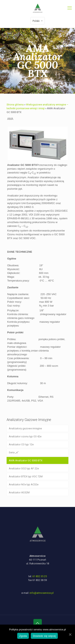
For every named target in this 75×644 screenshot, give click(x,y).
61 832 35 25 (40, 576)
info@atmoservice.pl (42, 593)
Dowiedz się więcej (44, 636)
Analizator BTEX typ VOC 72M (26, 476)
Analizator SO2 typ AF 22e (24, 468)
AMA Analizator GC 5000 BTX (26, 460)
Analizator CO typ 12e (21, 444)
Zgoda (23, 636)
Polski (38, 21)
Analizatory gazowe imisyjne (25, 428)
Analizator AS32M (19, 492)
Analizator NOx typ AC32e (24, 484)
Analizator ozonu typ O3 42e (25, 436)
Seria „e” (14, 452)
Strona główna (15, 105)
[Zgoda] (70, 634)
